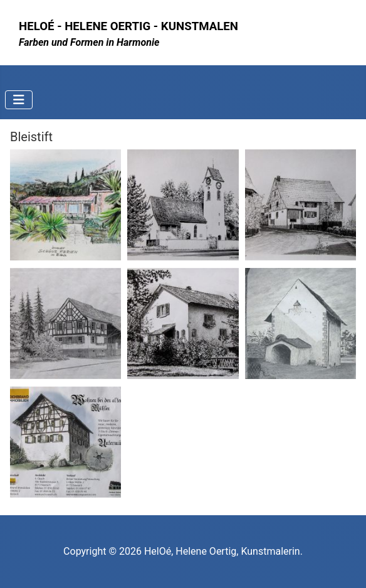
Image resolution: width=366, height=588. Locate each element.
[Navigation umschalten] (19, 100)
